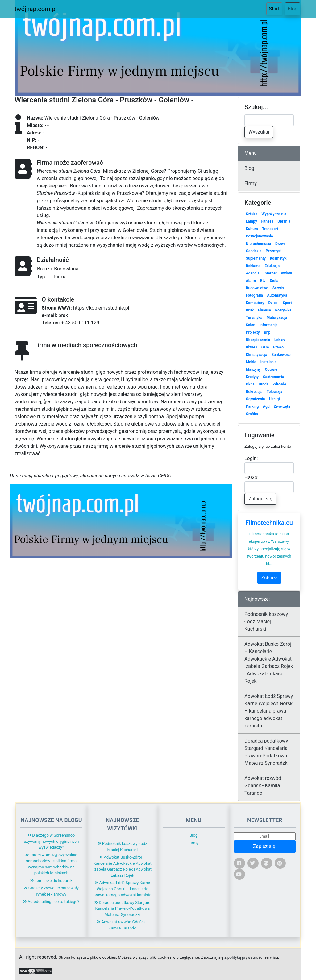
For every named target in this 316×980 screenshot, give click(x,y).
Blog (293, 9)
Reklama (253, 266)
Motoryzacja (277, 318)
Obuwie (271, 369)
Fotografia (254, 295)
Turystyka (254, 318)
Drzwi (280, 244)
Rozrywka (283, 310)
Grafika (252, 414)
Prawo (278, 347)
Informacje (268, 325)
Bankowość (281, 355)
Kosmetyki (279, 258)
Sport (287, 303)
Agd (266, 406)
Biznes (252, 347)
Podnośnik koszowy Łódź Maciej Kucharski (266, 622)
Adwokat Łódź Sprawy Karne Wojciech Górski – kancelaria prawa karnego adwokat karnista (269, 711)
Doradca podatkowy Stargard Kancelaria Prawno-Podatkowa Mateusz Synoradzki (266, 752)
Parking (252, 406)
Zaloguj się (260, 499)
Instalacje (268, 362)
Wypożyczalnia (274, 214)
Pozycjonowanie (260, 236)
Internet (270, 273)
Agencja (253, 273)
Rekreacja (254, 392)
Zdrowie (279, 384)
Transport (270, 229)
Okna (250, 384)
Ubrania (284, 221)
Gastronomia (274, 377)
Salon (251, 325)
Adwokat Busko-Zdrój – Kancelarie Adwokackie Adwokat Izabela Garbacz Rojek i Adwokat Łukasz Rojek (269, 663)
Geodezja (254, 251)
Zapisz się (265, 846)
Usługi (274, 399)
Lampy (252, 221)
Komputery (255, 303)
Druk (250, 310)
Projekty (253, 332)
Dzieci (274, 303)
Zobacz (269, 578)
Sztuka (252, 214)
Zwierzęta (282, 406)
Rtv (263, 281)
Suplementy (256, 258)
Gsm (265, 347)
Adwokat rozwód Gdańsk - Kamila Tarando (263, 786)
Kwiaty (286, 273)
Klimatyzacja (257, 355)
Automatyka (277, 295)
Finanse (264, 310)
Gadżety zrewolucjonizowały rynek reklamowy (51, 891)
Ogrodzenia (256, 399)
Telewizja (274, 392)
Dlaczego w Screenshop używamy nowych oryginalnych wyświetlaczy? (51, 841)
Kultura (252, 229)
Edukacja (272, 266)
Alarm (251, 281)
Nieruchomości (259, 244)
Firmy (251, 183)
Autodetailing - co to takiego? (51, 902)
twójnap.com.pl (36, 9)
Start (276, 8)
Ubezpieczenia (258, 340)
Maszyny (253, 369)
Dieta (274, 281)
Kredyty (252, 377)
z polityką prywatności (244, 957)
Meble (251, 362)
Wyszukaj (259, 132)
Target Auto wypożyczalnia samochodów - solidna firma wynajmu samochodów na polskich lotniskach (51, 864)
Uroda (264, 384)
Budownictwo (257, 288)
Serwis (278, 288)
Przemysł (274, 251)
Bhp (267, 332)
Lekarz (280, 340)
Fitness (267, 221)
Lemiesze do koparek (51, 881)
